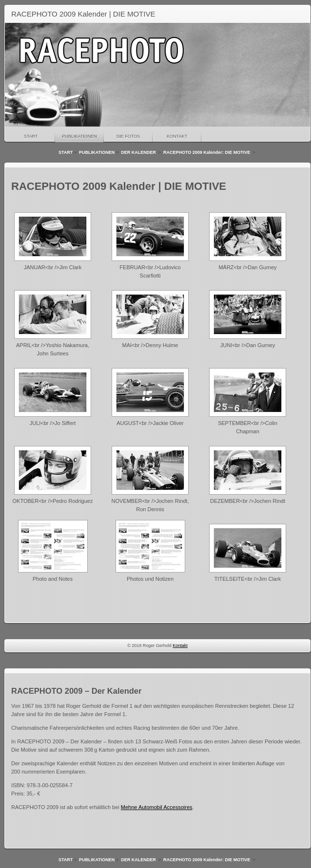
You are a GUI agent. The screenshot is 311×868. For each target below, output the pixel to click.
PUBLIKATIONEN (79, 136)
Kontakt (180, 646)
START (31, 136)
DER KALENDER (139, 152)
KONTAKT (177, 136)
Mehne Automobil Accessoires (157, 807)
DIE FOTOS (128, 136)
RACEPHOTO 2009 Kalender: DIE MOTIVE (207, 152)
